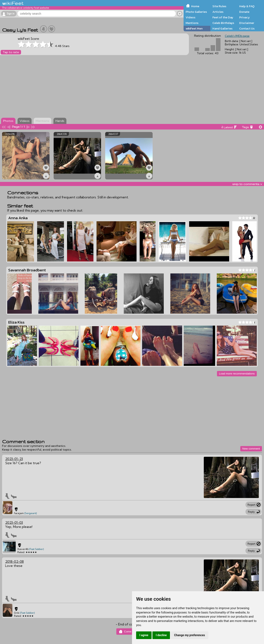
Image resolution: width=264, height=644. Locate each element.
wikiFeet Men (194, 28)
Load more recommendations (237, 374)
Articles (218, 12)
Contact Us (247, 28)
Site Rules (219, 6)
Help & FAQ (247, 6)
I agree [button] (144, 635)
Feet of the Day (223, 17)
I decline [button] (161, 635)
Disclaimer (247, 23)
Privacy (245, 17)
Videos (190, 17)
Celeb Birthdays (223, 23)
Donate (244, 12)
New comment (251, 449)
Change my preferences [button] (189, 635)
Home (195, 6)
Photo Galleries (196, 12)
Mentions (192, 23)
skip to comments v (247, 184)
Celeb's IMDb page (237, 36)
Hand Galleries (222, 28)
